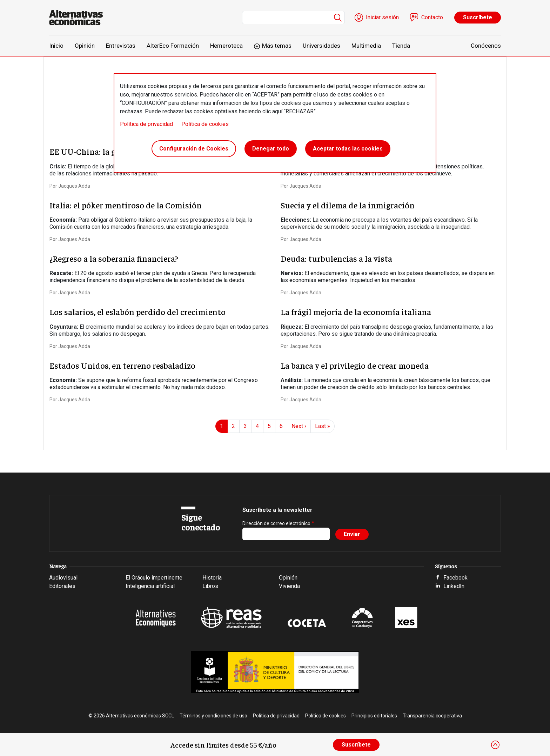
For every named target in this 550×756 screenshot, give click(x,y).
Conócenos (486, 46)
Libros (210, 586)
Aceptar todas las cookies (348, 149)
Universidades (321, 46)
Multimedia (366, 46)
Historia (212, 578)
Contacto (432, 17)
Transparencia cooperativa (432, 716)
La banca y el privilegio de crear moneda (355, 365)
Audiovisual (63, 578)
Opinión (85, 46)
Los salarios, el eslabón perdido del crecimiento (137, 312)
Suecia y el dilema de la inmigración (348, 205)
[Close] (495, 745)
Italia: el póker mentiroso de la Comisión (126, 205)
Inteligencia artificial (150, 586)
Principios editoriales (374, 716)
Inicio (56, 46)
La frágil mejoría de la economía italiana (356, 312)
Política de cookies (205, 124)
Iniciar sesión (382, 17)
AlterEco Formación (173, 46)
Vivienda (289, 586)
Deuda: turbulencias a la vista (336, 258)
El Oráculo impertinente (154, 578)
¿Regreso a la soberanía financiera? (114, 258)
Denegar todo (271, 149)
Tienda (401, 46)
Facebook (455, 578)
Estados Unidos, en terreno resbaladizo (122, 365)
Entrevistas (121, 46)
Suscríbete (478, 17)
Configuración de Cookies (194, 149)
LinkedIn (454, 586)
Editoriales (62, 586)
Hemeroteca (226, 46)
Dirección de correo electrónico (276, 523)
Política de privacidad (146, 124)
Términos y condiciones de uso (213, 716)
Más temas (277, 46)
